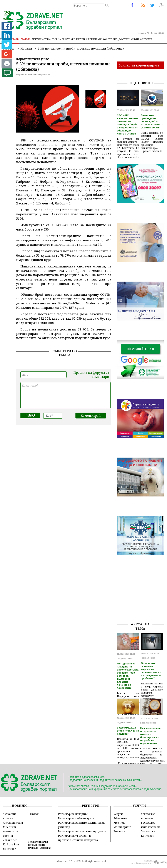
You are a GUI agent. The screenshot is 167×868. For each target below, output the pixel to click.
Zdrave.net (62, 861)
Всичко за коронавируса (139, 65)
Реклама (119, 831)
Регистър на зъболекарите (76, 818)
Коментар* (66, 395)
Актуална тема (41, 39)
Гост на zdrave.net (63, 39)
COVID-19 (26, 39)
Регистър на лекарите (73, 814)
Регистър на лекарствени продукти (82, 831)
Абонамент (121, 818)
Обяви (34, 814)
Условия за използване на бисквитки (151, 827)
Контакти (146, 39)
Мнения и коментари (89, 39)
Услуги (135, 39)
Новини (15, 39)
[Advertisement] (142, 597)
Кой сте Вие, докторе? (116, 39)
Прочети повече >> (129, 157)
